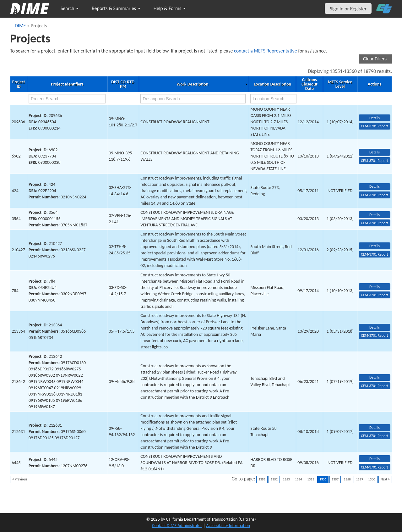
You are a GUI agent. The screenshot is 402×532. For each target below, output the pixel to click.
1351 (262, 479)
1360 (372, 479)
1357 (335, 479)
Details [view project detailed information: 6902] (375, 152)
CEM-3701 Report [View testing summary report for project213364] (374, 335)
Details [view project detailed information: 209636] (375, 118)
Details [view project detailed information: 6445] (375, 459)
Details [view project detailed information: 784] (375, 287)
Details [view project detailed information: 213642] (375, 377)
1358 (347, 479)
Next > (385, 479)
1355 (311, 479)
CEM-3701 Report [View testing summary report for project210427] (374, 254)
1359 (359, 479)
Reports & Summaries (116, 8)
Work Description (192, 84)
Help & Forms (170, 8)
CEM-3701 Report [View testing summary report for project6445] (374, 467)
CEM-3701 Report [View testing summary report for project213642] (374, 386)
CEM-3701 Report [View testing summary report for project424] (374, 195)
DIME (20, 26)
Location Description (272, 84)
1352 (274, 479)
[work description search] (193, 99)
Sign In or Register (348, 9)
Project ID (19, 84)
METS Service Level (340, 84)
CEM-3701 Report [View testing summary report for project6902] (374, 161)
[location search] (273, 99)
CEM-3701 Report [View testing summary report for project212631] (374, 436)
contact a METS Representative (266, 51)
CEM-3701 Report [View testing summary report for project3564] (374, 223)
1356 (323, 479)
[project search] (67, 99)
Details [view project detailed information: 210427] (375, 246)
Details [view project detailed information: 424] (375, 186)
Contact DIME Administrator (177, 526)
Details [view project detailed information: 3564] (375, 215)
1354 (298, 479)
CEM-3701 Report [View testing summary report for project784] (374, 295)
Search (70, 8)
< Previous (20, 479)
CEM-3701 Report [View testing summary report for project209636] (374, 126)
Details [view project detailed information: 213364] (375, 327)
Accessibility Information (228, 526)
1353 (286, 479)
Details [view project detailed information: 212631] (375, 428)
